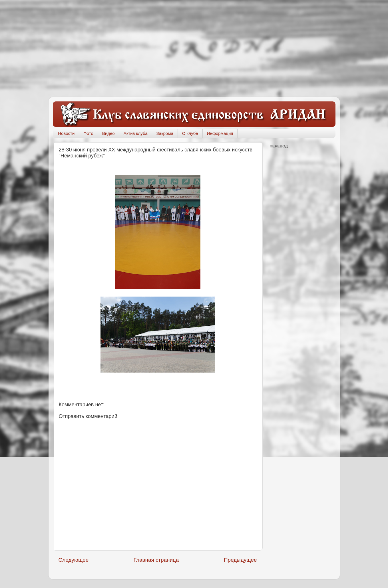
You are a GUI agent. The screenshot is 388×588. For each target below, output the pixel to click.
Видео (108, 133)
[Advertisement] (194, 49)
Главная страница (156, 560)
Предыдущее (240, 560)
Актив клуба (136, 133)
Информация (220, 133)
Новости (66, 133)
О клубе (190, 133)
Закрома (165, 133)
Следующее (74, 560)
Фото (88, 133)
